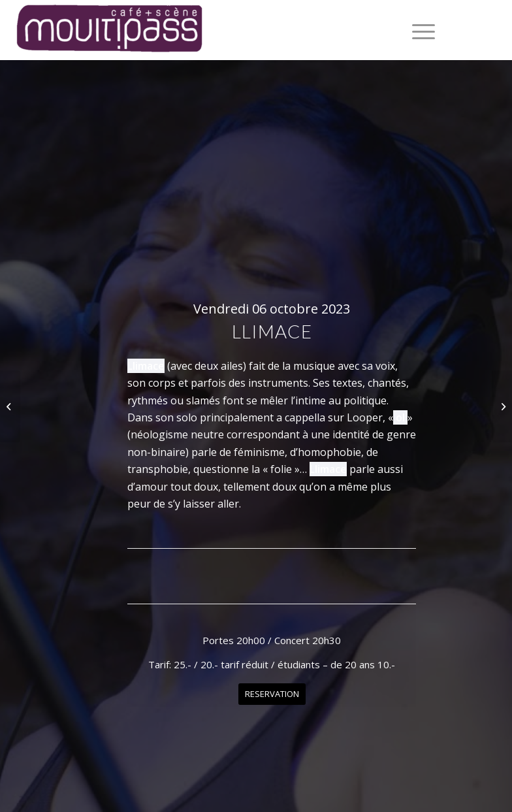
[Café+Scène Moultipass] (108, 30)
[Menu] (417, 30)
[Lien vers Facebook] (472, 30)
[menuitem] (417, 30)
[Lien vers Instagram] (492, 30)
